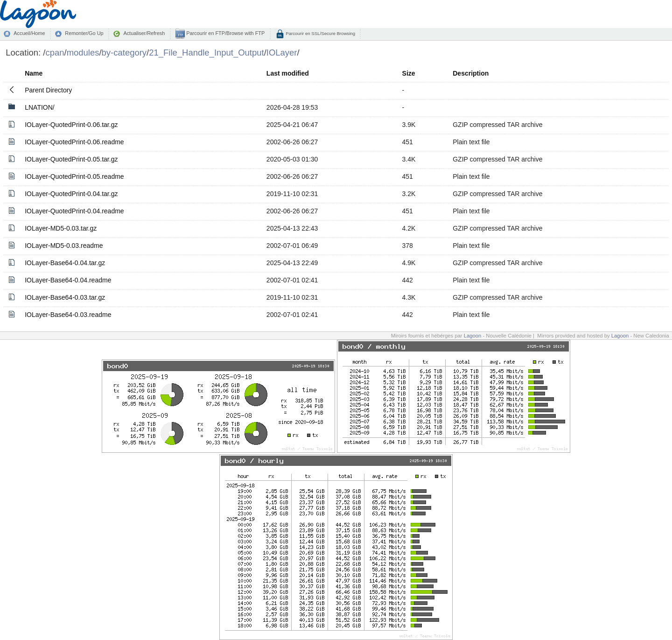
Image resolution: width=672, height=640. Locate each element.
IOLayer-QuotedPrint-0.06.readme (74, 142)
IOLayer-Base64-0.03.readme (68, 315)
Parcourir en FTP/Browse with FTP (225, 33)
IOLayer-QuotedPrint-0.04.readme (74, 211)
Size (409, 73)
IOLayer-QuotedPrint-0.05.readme (74, 176)
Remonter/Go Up (84, 33)
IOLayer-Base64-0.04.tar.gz (65, 263)
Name (34, 73)
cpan (55, 53)
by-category (124, 53)
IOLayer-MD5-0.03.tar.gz (61, 228)
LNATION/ (40, 107)
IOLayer (282, 53)
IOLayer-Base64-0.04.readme (68, 280)
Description (471, 73)
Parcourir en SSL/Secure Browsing (320, 33)
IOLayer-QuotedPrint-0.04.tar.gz (71, 194)
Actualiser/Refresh (144, 33)
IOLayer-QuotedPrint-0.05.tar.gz (71, 159)
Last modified (288, 73)
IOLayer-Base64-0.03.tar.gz (65, 297)
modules (83, 53)
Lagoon (473, 336)
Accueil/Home (29, 33)
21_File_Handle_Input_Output (206, 53)
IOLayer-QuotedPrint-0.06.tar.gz (71, 125)
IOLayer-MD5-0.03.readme (64, 246)
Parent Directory (48, 90)
